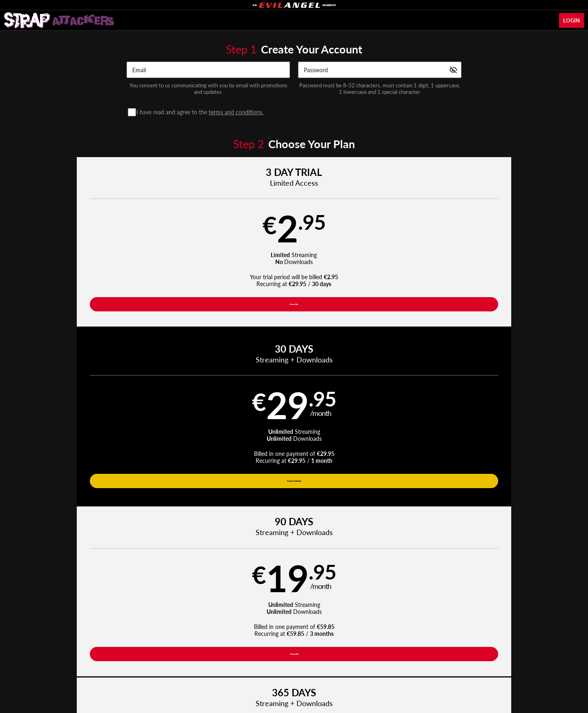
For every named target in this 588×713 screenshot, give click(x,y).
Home (194, 620)
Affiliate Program (136, 640)
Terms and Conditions (212, 640)
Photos (308, 620)
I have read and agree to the (202, 112)
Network (338, 620)
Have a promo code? (501, 350)
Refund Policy (296, 640)
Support (171, 640)
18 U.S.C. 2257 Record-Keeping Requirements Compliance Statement (395, 640)
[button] (103, 249)
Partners (392, 620)
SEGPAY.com (351, 661)
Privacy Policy (258, 640)
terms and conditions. (236, 112)
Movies (247, 620)
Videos (219, 620)
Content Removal (456, 661)
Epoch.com (150, 661)
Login (571, 20)
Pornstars (278, 620)
